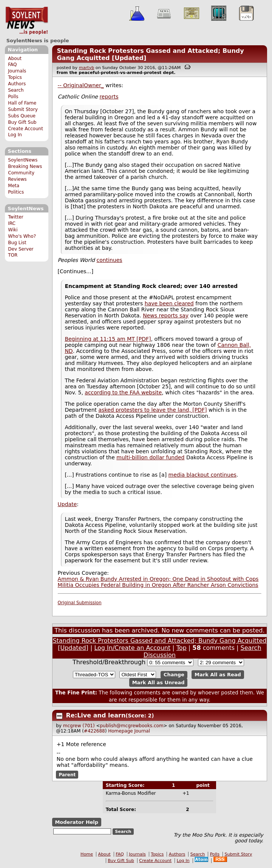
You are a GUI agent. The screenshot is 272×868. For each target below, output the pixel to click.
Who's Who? (22, 236)
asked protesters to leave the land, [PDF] (153, 410)
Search (16, 90)
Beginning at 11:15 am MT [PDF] (108, 339)
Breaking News (25, 166)
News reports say (166, 315)
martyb (87, 68)
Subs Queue (22, 116)
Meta (14, 186)
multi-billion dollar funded (150, 457)
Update (67, 504)
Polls (13, 97)
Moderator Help (76, 822)
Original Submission (80, 603)
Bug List (17, 243)
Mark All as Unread (158, 683)
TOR (13, 255)
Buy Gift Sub (22, 122)
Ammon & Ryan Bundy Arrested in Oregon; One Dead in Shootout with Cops (158, 579)
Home (87, 854)
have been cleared (169, 303)
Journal (142, 731)
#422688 (94, 731)
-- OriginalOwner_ (81, 85)
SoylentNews (27, 21)
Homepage (120, 731)
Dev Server (21, 249)
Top (182, 648)
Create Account (25, 129)
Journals (17, 71)
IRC (12, 223)
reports (109, 97)
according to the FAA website (123, 392)
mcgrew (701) (79, 726)
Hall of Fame (22, 103)
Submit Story (23, 109)
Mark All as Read (218, 675)
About (15, 58)
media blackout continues (202, 475)
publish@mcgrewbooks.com (131, 726)
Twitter (15, 217)
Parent (67, 775)
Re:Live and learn (96, 715)
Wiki (13, 230)
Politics (16, 192)
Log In (15, 135)
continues (109, 260)
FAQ (12, 65)
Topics (15, 77)
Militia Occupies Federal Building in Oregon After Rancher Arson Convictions (158, 585)
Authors (17, 84)
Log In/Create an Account (132, 648)
